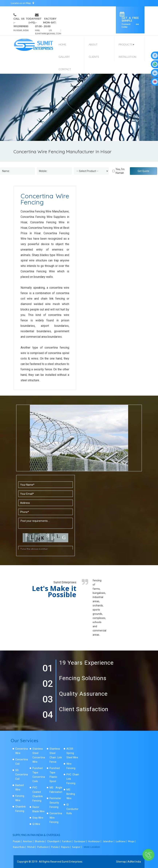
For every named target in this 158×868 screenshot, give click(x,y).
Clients (94, 57)
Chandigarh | (54, 841)
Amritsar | (29, 841)
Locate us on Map (22, 3)
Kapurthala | (20, 847)
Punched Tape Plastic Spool (55, 775)
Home (62, 44)
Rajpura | (66, 847)
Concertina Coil (22, 762)
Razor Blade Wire (38, 809)
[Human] (113, 171)
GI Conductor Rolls (72, 809)
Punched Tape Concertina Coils (39, 775)
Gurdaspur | (81, 841)
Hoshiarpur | (95, 841)
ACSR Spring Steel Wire (72, 753)
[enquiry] (123, 15)
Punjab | (18, 841)
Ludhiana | (122, 841)
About (93, 44)
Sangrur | (77, 847)
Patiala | (56, 847)
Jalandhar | (109, 841)
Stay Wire (38, 818)
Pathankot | (44, 847)
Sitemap (121, 862)
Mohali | (32, 847)
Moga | (132, 841)
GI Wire (36, 824)
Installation (127, 57)
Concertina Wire (22, 751)
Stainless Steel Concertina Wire (39, 755)
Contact (65, 69)
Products (126, 44)
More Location (92, 847)
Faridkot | (68, 841)
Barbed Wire (19, 787)
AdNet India (134, 862)
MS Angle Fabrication (56, 790)
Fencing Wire (20, 798)
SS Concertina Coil (22, 775)
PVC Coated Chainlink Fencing (38, 794)
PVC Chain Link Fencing (73, 779)
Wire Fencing (71, 766)
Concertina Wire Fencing (56, 818)
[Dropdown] (91, 171)
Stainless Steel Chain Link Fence (56, 755)
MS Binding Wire (71, 794)
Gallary (64, 57)
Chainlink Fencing (20, 809)
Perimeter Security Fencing (55, 803)
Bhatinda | (41, 841)
